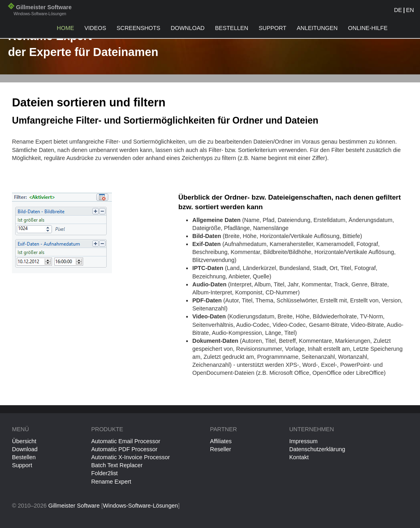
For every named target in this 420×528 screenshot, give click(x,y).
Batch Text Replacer (117, 465)
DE (398, 10)
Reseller (220, 449)
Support (272, 28)
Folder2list (104, 473)
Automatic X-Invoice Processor (130, 457)
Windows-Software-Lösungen (140, 506)
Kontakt (299, 457)
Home (65, 28)
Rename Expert (111, 482)
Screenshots (139, 28)
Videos (95, 28)
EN (410, 10)
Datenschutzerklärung (317, 449)
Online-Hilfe (368, 28)
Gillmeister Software (40, 11)
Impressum (304, 441)
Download (188, 28)
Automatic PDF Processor (124, 449)
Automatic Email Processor (126, 441)
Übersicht (24, 441)
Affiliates (221, 441)
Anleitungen (317, 28)
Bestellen (232, 28)
